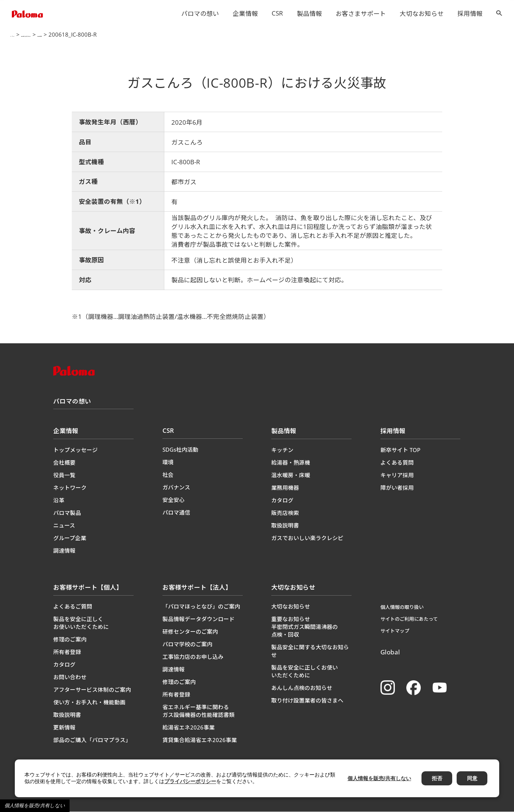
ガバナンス (176, 488)
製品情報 (309, 14)
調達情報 (64, 551)
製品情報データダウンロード (199, 619)
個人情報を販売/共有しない (35, 806)
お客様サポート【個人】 (88, 588)
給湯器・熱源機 (291, 463)
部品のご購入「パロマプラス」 (92, 740)
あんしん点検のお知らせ (302, 688)
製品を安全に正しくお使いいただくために (81, 623)
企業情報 (245, 14)
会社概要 (64, 463)
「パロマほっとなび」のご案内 (201, 607)
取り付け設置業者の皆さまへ (307, 701)
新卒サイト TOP (400, 450)
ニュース (64, 526)
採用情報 (470, 14)
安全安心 (174, 500)
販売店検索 (285, 513)
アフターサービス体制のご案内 (92, 690)
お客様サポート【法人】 (197, 588)
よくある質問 (397, 463)
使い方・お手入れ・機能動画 (89, 703)
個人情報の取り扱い (402, 607)
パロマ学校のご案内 (187, 644)
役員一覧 (64, 475)
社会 (168, 475)
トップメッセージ (75, 450)
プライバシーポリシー (190, 781)
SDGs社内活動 (180, 450)
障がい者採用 (397, 488)
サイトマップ (395, 631)
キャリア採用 (397, 475)
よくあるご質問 (73, 607)
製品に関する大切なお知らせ (78, 35)
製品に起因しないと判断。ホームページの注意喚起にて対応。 (259, 280)
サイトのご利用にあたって (409, 619)
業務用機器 (285, 488)
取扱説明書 (285, 526)
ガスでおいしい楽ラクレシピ (307, 538)
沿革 (59, 501)
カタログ (282, 501)
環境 (168, 462)
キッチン (282, 450)
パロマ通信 (176, 513)
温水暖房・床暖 (291, 475)
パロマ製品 (67, 513)
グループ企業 (70, 538)
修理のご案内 (70, 640)
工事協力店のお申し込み (193, 657)
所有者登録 (67, 652)
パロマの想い (200, 14)
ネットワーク (70, 488)
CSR (277, 13)
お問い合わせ (70, 677)
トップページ (25, 35)
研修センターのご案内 (190, 632)
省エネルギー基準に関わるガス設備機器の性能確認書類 (199, 711)
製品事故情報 (132, 35)
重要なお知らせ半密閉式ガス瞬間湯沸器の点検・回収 (305, 627)
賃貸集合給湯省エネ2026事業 (200, 740)
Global (390, 652)
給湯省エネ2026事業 (189, 728)
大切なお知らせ (422, 14)
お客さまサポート (361, 14)
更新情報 (64, 728)
